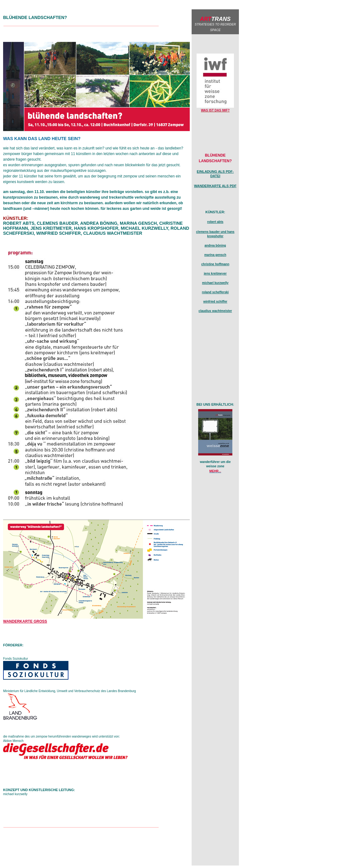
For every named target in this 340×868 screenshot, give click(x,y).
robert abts (215, 222)
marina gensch (215, 255)
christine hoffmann (215, 264)
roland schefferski (215, 292)
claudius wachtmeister (215, 311)
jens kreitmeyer (215, 274)
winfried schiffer (215, 302)
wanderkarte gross (25, 621)
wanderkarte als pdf (215, 186)
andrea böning (215, 245)
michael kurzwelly (215, 283)
